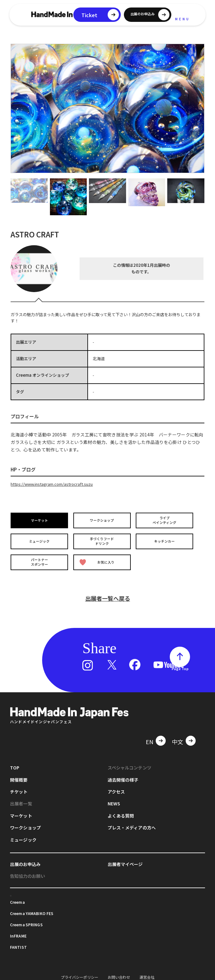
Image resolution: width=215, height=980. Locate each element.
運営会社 (147, 973)
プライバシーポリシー (80, 973)
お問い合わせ (119, 973)
